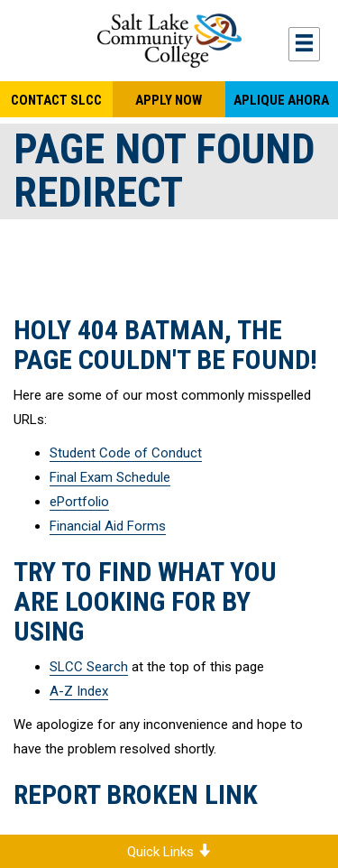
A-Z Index (79, 691)
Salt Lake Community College (169, 41)
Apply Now (169, 100)
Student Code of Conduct (126, 453)
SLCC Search (89, 667)
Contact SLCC (56, 100)
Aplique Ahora (281, 100)
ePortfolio (79, 502)
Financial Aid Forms (108, 526)
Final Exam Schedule (110, 477)
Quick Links (169, 852)
